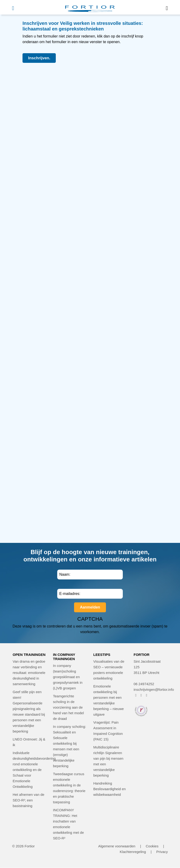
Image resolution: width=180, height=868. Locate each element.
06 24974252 (144, 684)
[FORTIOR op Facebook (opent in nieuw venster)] (136, 695)
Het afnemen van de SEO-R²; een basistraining (28, 800)
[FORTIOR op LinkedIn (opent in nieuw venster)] (147, 695)
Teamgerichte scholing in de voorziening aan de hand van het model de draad (68, 707)
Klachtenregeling (133, 852)
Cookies (152, 846)
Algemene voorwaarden (117, 846)
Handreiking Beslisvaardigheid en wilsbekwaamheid (109, 789)
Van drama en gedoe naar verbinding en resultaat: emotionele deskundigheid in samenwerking (29, 673)
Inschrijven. (39, 58)
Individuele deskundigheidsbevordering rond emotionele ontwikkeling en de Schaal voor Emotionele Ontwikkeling (34, 770)
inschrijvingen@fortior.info (154, 690)
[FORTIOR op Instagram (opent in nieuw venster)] (141, 695)
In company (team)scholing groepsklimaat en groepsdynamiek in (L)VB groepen (68, 677)
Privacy (162, 852)
